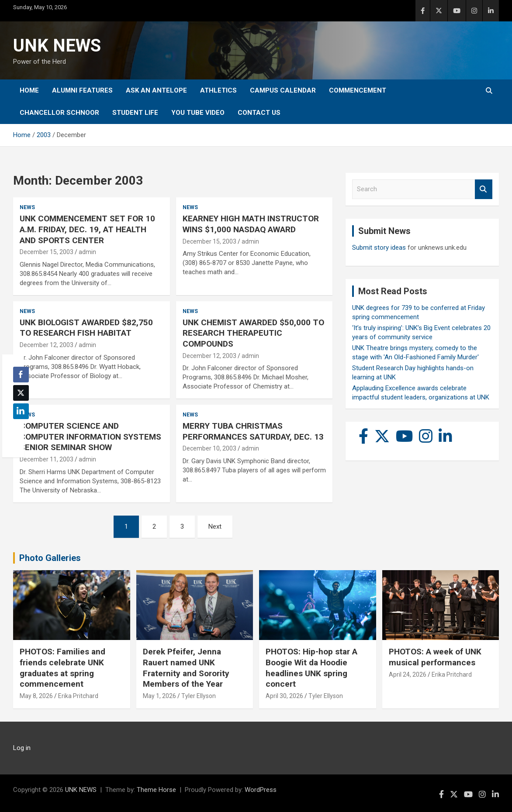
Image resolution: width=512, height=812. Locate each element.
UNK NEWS (57, 46)
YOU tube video (198, 113)
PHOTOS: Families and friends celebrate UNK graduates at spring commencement (62, 668)
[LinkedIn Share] (21, 411)
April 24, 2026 (408, 674)
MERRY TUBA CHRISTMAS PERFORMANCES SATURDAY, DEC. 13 (253, 431)
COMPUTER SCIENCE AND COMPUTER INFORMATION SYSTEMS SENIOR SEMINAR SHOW (90, 437)
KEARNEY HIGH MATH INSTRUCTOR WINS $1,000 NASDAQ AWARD (251, 224)
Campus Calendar (283, 90)
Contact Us (259, 113)
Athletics (218, 90)
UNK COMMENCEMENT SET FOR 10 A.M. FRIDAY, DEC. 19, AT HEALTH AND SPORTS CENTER (87, 229)
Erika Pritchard (78, 696)
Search (484, 189)
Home (29, 90)
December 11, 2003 (47, 459)
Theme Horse (156, 790)
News (27, 207)
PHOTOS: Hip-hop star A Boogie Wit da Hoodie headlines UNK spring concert (311, 668)
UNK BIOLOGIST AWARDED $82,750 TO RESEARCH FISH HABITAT (86, 328)
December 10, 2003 (209, 448)
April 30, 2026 (284, 696)
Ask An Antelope (156, 90)
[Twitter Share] (21, 393)
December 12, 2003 (47, 345)
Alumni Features (82, 90)
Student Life (135, 113)
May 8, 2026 (36, 696)
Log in (22, 748)
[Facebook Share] (21, 375)
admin (87, 252)
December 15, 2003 (47, 252)
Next (215, 526)
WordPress (261, 790)
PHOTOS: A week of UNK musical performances (435, 657)
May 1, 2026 (159, 696)
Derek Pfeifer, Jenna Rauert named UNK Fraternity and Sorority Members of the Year (186, 668)
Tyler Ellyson (199, 696)
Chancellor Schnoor (59, 113)
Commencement (358, 90)
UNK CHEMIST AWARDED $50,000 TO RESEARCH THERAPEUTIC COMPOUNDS (253, 333)
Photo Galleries (50, 558)
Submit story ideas (379, 248)
